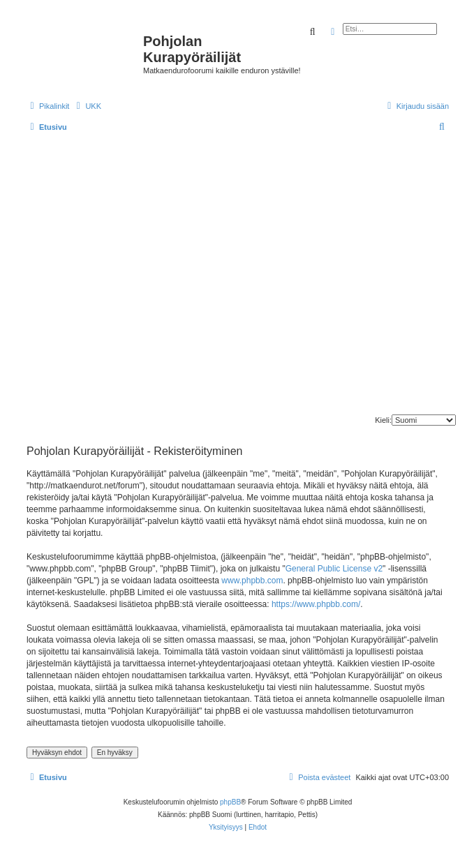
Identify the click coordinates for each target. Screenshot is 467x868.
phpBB (230, 802)
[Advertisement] (131, 277)
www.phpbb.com (252, 581)
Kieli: (383, 420)
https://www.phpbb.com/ (316, 604)
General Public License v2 (334, 569)
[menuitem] (87, 106)
